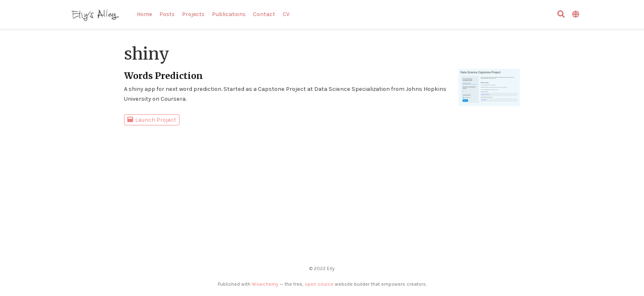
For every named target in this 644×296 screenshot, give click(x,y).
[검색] (561, 15)
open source (319, 284)
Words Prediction (163, 76)
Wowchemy (265, 284)
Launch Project (152, 120)
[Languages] (577, 15)
